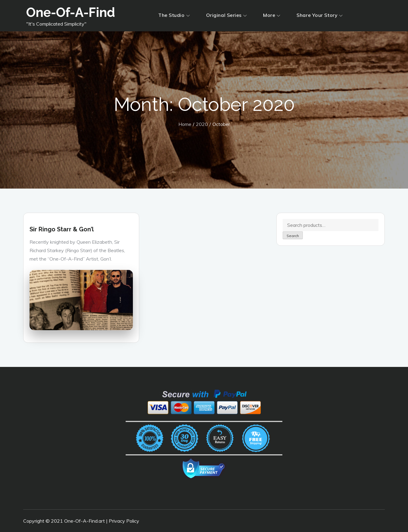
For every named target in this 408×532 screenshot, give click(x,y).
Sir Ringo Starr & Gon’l (62, 229)
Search (293, 236)
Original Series (226, 15)
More (272, 15)
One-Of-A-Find (71, 13)
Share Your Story (320, 15)
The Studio (174, 15)
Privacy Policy (124, 521)
